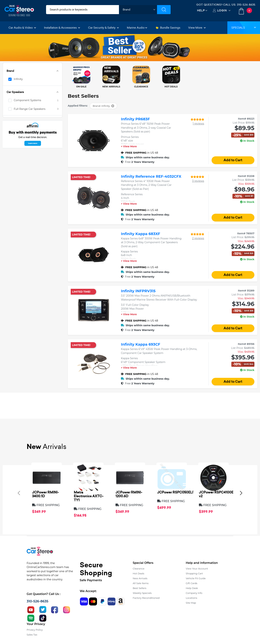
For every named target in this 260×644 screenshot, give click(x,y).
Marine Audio (137, 28)
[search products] (82, 10)
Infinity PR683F (135, 119)
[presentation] (19, 493)
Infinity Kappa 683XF (141, 234)
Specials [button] (244, 28)
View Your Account (197, 569)
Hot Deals (138, 573)
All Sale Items (141, 583)
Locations (192, 598)
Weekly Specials (142, 593)
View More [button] (197, 28)
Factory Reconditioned (146, 598)
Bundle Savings (168, 28)
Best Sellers (140, 588)
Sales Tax (32, 635)
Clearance (139, 569)
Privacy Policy (35, 630)
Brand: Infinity (103, 106)
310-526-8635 (246, 5)
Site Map (191, 603)
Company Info (194, 593)
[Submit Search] (164, 10)
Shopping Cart (194, 573)
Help (201, 10)
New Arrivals (140, 578)
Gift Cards (192, 583)
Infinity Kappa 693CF (141, 344)
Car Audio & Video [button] (22, 28)
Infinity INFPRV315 (138, 291)
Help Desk (192, 588)
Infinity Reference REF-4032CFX (151, 176)
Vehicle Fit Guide (196, 578)
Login (222, 10)
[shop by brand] (138, 10)
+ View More (129, 147)
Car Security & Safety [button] (104, 28)
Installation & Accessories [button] (62, 28)
